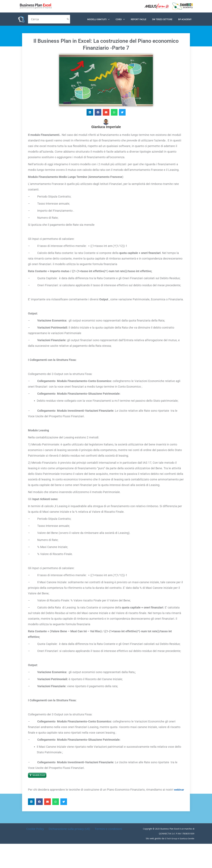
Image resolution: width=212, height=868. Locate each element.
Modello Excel (39, 775)
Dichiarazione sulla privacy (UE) (69, 834)
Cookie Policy (36, 834)
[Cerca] (68, 19)
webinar (41, 795)
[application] (116, 19)
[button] (90, 112)
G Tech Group (170, 844)
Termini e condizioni (107, 834)
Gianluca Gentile (187, 844)
